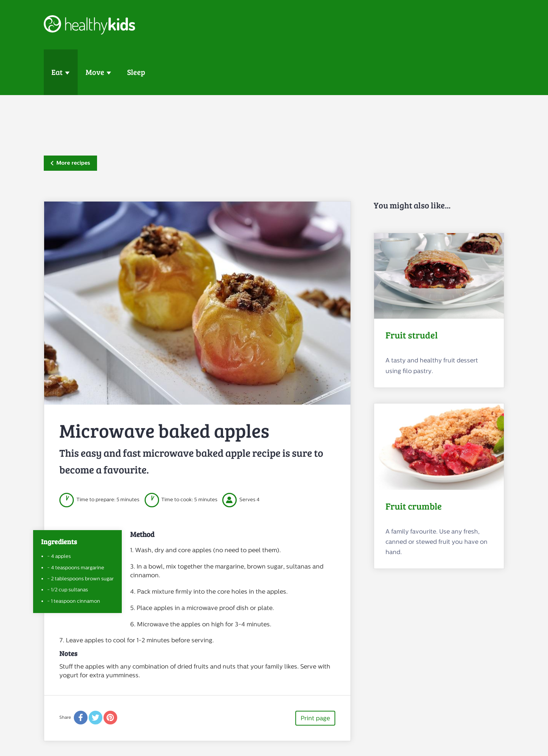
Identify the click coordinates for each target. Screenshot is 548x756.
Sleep (136, 72)
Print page (315, 718)
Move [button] (95, 72)
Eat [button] (57, 72)
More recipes (70, 163)
